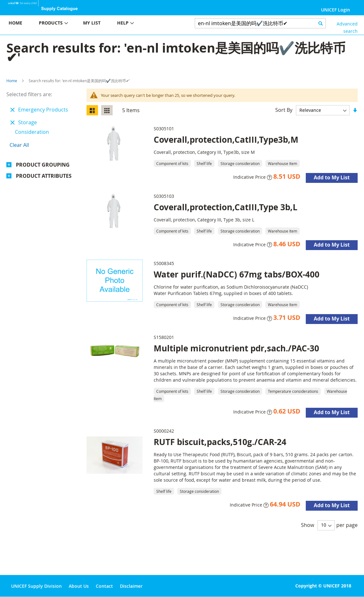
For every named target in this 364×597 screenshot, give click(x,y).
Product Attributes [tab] (44, 176)
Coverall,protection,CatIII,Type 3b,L (226, 207)
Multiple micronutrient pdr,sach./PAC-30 (236, 348)
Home (12, 81)
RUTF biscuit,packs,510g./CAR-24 (220, 442)
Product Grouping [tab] (43, 165)
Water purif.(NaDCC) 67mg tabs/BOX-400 (237, 274)
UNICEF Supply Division (36, 586)
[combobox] (260, 23)
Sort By (284, 110)
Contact (104, 586)
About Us (79, 586)
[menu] (91, 24)
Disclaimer (131, 586)
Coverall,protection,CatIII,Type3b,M (226, 140)
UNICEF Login (336, 10)
